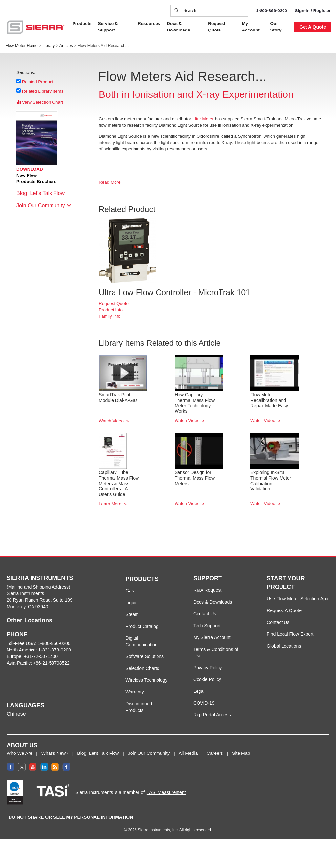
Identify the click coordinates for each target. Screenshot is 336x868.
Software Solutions (145, 656)
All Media (188, 753)
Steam (132, 614)
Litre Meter (203, 119)
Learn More (111, 504)
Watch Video (112, 421)
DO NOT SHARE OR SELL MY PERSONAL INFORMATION (71, 817)
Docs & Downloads (213, 602)
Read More (110, 182)
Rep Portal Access (212, 715)
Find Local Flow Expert (290, 634)
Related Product (38, 82)
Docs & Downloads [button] (178, 27)
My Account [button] (251, 27)
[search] (177, 11)
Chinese (16, 714)
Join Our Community (44, 206)
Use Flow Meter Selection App (298, 599)
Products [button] (82, 23)
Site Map (241, 753)
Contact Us (205, 614)
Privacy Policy (208, 668)
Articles (66, 46)
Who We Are (19, 753)
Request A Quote (284, 610)
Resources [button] (149, 23)
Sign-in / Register (313, 11)
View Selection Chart (40, 102)
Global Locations (284, 646)
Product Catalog (142, 626)
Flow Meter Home (21, 46)
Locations (38, 620)
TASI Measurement (166, 792)
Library (49, 46)
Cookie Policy (207, 679)
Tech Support (207, 626)
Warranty (135, 692)
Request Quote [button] (217, 27)
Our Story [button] (276, 27)
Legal (199, 691)
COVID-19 (204, 703)
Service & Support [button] (108, 27)
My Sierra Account (212, 637)
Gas (130, 591)
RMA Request (207, 590)
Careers (215, 753)
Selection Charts (142, 668)
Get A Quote (313, 27)
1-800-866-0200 (272, 11)
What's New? (55, 753)
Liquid (131, 603)
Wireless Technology (146, 680)
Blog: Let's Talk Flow (44, 193)
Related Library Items (43, 91)
